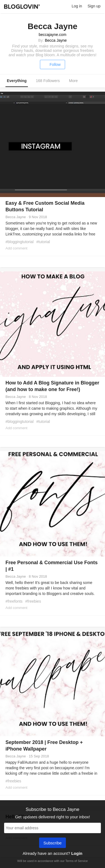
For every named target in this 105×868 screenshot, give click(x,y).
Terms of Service (77, 861)
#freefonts (14, 601)
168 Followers (48, 81)
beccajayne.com (52, 35)
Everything (17, 81)
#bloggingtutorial (20, 242)
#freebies (33, 601)
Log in (77, 6)
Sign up (94, 6)
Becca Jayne (56, 40)
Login (77, 853)
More (76, 81)
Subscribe (53, 843)
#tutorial (43, 242)
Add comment (16, 248)
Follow (52, 64)
